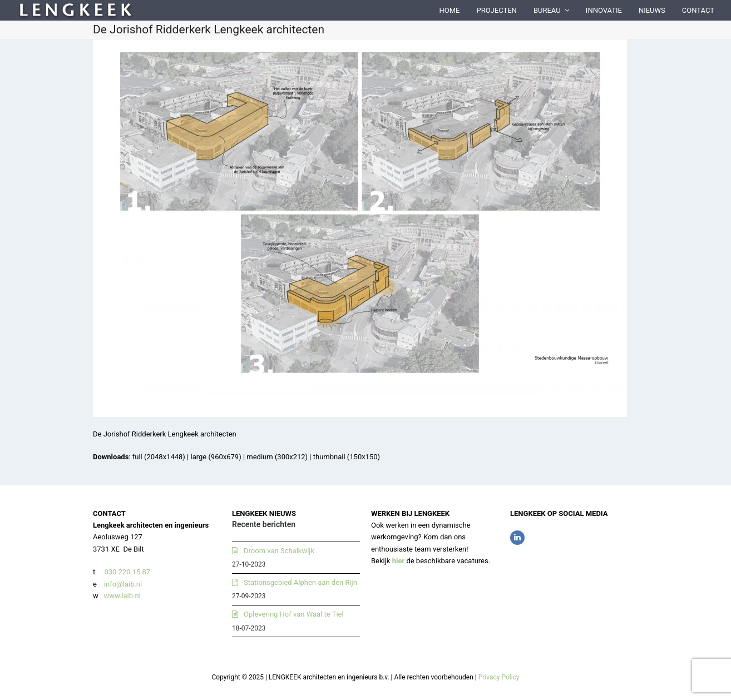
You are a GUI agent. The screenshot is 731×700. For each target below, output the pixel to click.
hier (399, 561)
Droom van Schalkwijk (279, 551)
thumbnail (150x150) (347, 457)
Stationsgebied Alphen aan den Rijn (300, 582)
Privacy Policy (499, 677)
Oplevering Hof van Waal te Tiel (294, 614)
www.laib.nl (121, 596)
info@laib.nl (123, 584)
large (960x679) (216, 457)
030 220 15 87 (127, 572)
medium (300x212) (277, 457)
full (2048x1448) (159, 457)
